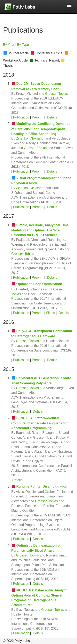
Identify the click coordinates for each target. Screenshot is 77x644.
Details (52, 117)
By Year (9, 45)
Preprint (38, 117)
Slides (51, 313)
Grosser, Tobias (57, 94)
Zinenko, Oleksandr (30, 138)
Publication (21, 117)
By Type (23, 45)
